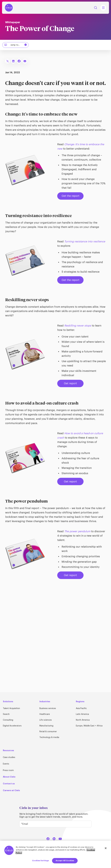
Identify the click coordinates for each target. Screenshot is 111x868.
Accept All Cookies (65, 861)
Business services (48, 708)
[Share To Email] (25, 61)
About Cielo (9, 777)
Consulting (8, 720)
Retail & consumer (48, 732)
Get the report (70, 196)
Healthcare (45, 714)
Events (6, 764)
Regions (80, 701)
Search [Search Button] (96, 8)
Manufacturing (46, 726)
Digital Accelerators (12, 726)
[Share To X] (8, 61)
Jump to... (16, 45)
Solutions (8, 701)
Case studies (9, 757)
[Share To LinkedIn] (13, 61)
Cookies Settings (40, 861)
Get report (70, 383)
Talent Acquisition (11, 708)
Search (6, 714)
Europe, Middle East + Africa (89, 726)
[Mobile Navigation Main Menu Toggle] (103, 8)
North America (83, 720)
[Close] (106, 848)
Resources (8, 750)
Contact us (9, 784)
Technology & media (49, 737)
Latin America (82, 714)
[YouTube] (60, 838)
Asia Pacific (81, 708)
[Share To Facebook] (19, 61)
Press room (8, 770)
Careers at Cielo (11, 790)
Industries (45, 701)
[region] (55, 854)
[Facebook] (48, 838)
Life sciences (46, 720)
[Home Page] (9, 8)
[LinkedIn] (54, 838)
